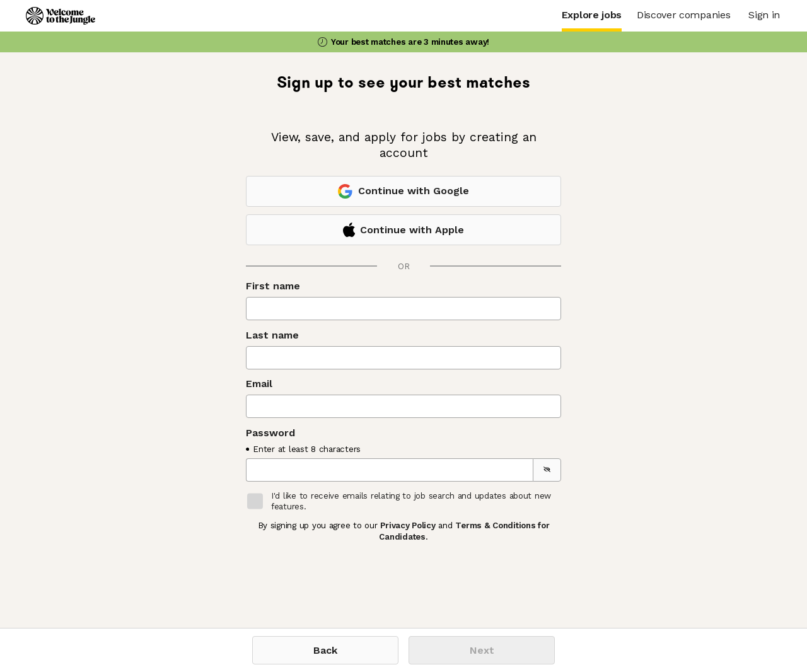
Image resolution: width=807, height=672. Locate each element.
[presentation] (342, 575)
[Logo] (61, 16)
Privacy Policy (408, 525)
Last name (272, 335)
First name (273, 286)
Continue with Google (403, 191)
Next (482, 650)
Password (270, 433)
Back (325, 650)
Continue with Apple (403, 230)
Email (259, 384)
